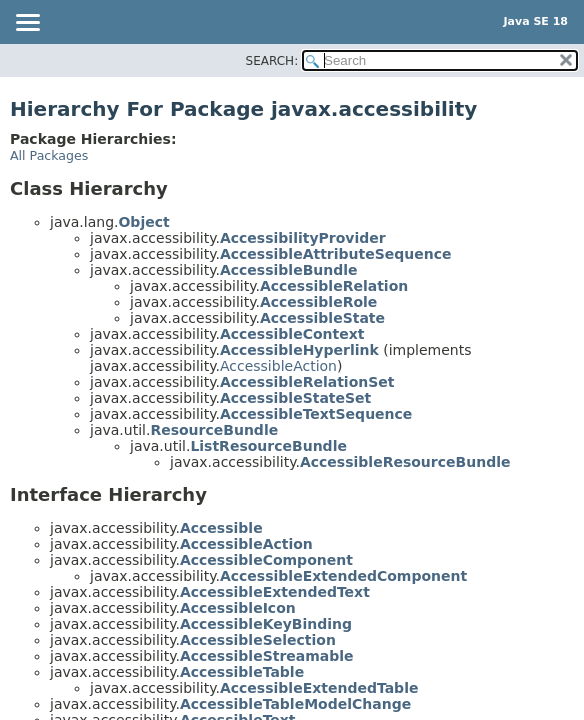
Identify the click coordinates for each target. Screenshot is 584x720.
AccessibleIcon (238, 608)
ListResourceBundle (268, 446)
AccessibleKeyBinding (266, 624)
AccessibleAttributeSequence (336, 254)
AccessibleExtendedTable (319, 688)
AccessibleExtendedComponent (343, 576)
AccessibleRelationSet (307, 382)
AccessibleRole (318, 302)
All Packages (49, 155)
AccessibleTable (242, 672)
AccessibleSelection (258, 640)
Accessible (221, 528)
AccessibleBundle (289, 270)
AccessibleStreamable (267, 656)
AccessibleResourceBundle (405, 462)
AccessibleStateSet (295, 398)
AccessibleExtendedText (275, 592)
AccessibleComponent (266, 560)
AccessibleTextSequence (316, 414)
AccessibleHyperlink (299, 350)
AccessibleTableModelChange (295, 704)
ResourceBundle (214, 430)
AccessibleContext (292, 334)
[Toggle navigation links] (27, 24)
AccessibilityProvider (303, 238)
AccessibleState (322, 318)
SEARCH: (272, 61)
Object (143, 222)
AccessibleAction (278, 366)
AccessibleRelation (334, 286)
